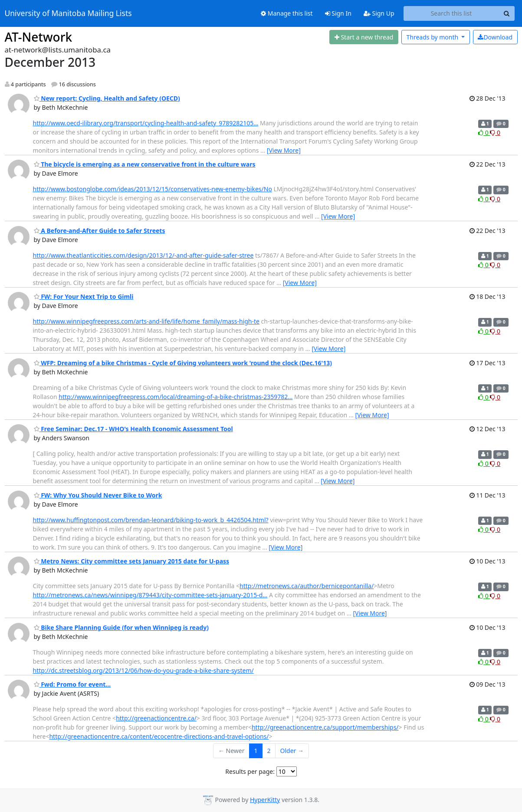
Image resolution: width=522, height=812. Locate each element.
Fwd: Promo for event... (72, 684)
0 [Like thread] (484, 133)
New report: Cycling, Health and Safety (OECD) (107, 98)
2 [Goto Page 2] (269, 751)
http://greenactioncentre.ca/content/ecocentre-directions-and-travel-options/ (159, 736)
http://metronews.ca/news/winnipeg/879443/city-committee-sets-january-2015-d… (150, 595)
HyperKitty (265, 800)
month (433, 37)
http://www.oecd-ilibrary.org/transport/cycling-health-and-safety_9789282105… (146, 123)
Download (495, 37)
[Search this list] (451, 13)
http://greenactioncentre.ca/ (156, 718)
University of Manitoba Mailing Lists (68, 13)
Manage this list (287, 13)
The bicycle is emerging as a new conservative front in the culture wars (145, 164)
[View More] (284, 150)
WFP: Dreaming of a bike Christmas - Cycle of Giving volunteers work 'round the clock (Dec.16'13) (183, 363)
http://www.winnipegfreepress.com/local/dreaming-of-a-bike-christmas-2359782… (176, 397)
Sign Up (379, 13)
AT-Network (39, 37)
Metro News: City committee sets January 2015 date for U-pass (132, 561)
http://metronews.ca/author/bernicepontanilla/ (307, 586)
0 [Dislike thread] (495, 133)
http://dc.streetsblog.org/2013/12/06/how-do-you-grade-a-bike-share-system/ (143, 670)
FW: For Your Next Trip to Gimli (84, 296)
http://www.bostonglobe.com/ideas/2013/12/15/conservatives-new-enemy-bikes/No (153, 189)
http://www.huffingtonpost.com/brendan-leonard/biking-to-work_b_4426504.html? (151, 520)
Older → (292, 751)
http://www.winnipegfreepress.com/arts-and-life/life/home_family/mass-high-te (146, 321)
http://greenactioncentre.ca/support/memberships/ (325, 727)
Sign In (338, 13)
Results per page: (250, 771)
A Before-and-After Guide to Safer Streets (100, 231)
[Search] (507, 13)
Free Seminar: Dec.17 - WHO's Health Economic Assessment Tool (133, 429)
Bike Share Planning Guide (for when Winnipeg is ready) (121, 627)
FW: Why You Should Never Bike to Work (98, 495)
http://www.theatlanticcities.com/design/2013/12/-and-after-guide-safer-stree (143, 255)
